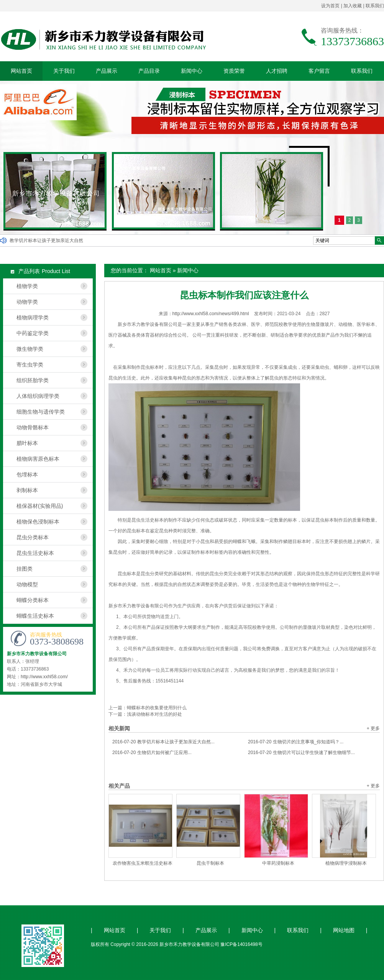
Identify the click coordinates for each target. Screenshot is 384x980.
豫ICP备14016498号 (241, 944)
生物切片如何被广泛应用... (152, 753)
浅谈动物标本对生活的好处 (154, 714)
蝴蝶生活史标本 (35, 616)
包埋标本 (27, 474)
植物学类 (27, 286)
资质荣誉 (234, 71)
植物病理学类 (33, 317)
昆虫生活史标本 (35, 553)
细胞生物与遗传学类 (41, 412)
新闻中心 (192, 71)
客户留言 (319, 71)
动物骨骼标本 (33, 427)
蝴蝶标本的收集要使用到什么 (157, 708)
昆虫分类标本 (33, 537)
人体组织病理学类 (38, 396)
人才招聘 (277, 71)
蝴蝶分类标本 (33, 600)
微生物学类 (30, 349)
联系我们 (375, 6)
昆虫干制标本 (210, 863)
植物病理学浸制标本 (346, 863)
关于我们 (64, 71)
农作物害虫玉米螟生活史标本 (143, 863)
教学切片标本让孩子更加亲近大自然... (163, 742)
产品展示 (107, 71)
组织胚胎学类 (33, 380)
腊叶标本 (27, 443)
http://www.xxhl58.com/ (44, 677)
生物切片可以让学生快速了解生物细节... (301, 753)
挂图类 (25, 569)
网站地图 (344, 930)
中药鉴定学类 (33, 333)
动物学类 (27, 302)
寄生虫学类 (30, 365)
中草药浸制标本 (278, 863)
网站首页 (21, 71)
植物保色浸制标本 (38, 522)
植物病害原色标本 (38, 459)
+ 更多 (373, 728)
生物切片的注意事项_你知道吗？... (296, 742)
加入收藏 (353, 6)
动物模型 (27, 584)
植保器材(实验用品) (40, 506)
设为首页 (330, 6)
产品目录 (149, 71)
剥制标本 (27, 490)
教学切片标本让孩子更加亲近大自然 (46, 241)
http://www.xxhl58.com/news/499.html (211, 314)
